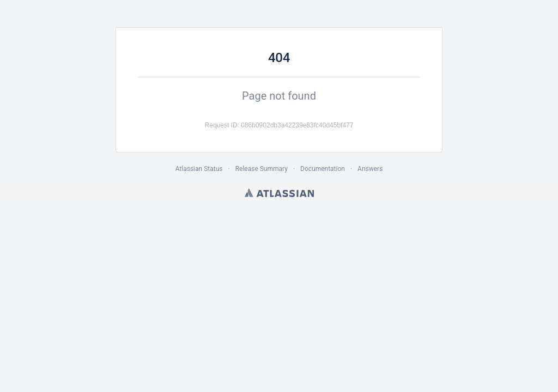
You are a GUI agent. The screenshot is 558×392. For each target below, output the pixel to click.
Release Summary (262, 169)
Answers (370, 169)
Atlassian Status (199, 169)
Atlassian (279, 193)
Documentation (323, 169)
